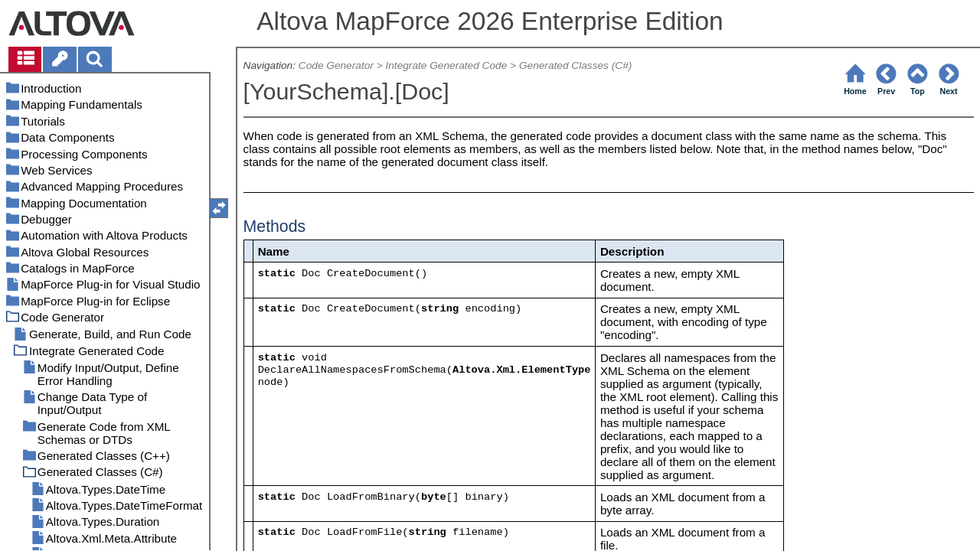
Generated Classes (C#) (575, 65)
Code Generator (336, 65)
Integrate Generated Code (446, 65)
